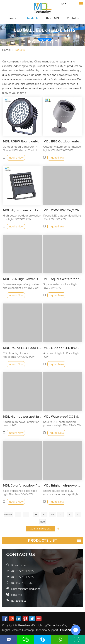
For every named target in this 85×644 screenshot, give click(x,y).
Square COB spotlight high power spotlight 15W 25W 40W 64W (62, 426)
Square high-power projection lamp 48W (21, 424)
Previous (8, 515)
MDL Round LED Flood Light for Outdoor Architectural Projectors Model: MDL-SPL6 (22, 348)
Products (32, 18)
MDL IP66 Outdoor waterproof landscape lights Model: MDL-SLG (63, 141)
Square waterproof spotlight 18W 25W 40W (60, 286)
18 (36, 515)
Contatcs (73, 18)
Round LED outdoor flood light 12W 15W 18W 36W (62, 217)
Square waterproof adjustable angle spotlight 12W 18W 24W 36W (21, 288)
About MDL (53, 18)
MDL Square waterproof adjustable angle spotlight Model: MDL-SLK (63, 279)
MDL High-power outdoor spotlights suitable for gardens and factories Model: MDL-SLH (22, 210)
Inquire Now (16, 158)
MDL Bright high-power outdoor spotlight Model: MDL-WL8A (63, 486)
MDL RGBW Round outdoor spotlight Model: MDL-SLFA (22, 141)
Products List (42, 540)
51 (78, 515)
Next (43, 522)
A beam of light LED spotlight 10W (61, 355)
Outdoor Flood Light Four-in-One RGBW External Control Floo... (20, 150)
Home (12, 18)
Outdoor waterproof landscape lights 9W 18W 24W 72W (62, 149)
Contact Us (21, 554)
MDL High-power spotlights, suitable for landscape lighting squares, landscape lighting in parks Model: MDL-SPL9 (22, 417)
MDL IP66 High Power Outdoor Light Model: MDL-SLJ (22, 279)
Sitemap (29, 630)
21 (60, 515)
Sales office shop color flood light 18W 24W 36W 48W (20, 493)
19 (44, 515)
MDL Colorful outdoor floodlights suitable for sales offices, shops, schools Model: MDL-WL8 (22, 486)
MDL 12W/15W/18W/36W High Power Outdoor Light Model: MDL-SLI (63, 210)
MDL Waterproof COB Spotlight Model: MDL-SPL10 (63, 417)
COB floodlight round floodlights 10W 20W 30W (19, 355)
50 (70, 515)
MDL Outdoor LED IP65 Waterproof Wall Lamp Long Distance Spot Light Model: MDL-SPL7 (63, 348)
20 (52, 515)
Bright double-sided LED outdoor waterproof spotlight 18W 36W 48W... (61, 494)
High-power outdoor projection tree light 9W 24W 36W (22, 217)
